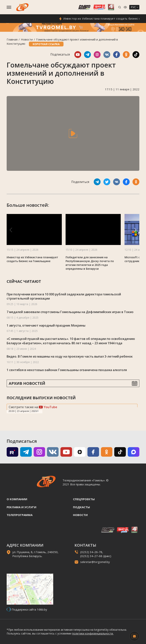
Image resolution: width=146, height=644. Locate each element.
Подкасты (81, 507)
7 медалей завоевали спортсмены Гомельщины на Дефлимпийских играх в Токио (70, 312)
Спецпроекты (84, 499)
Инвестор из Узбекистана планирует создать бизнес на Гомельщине (32, 259)
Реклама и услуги (21, 507)
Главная (12, 39)
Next (38, 411)
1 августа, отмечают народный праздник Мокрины (46, 325)
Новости (27, 39)
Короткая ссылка (46, 44)
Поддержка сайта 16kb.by (29, 609)
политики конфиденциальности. (93, 633)
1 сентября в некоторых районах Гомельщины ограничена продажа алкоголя (67, 370)
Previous (35, 411)
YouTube (48, 407)
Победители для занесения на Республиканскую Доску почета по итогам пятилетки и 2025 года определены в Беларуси (90, 263)
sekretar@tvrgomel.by (95, 562)
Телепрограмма (20, 515)
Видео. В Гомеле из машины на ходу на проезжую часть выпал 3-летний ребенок (70, 356)
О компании (17, 499)
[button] (135, 230)
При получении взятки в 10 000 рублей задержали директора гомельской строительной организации (64, 296)
